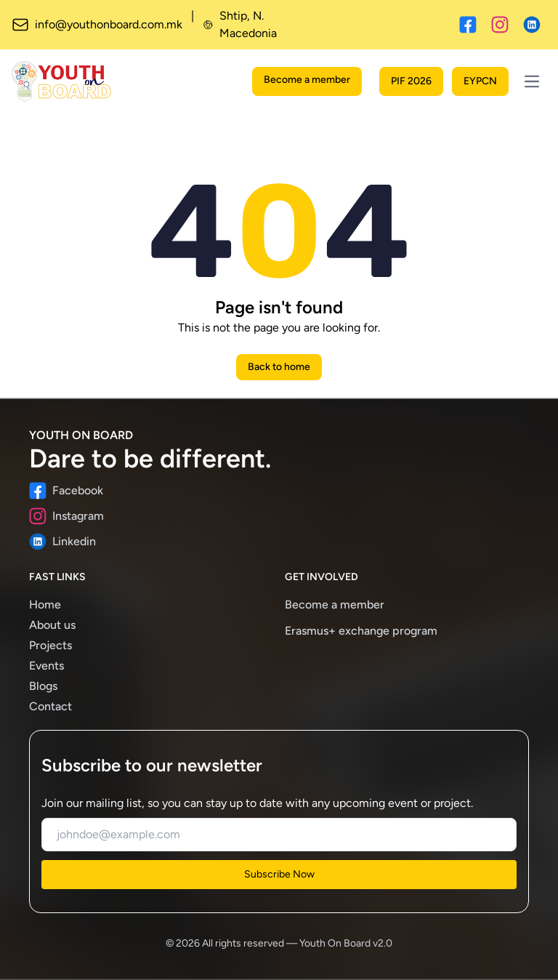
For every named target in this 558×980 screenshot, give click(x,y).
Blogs (43, 686)
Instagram (66, 516)
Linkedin (62, 542)
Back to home (279, 367)
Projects (50, 645)
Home (45, 605)
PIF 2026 (411, 81)
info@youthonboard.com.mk (97, 25)
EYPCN (480, 81)
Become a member (307, 80)
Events (46, 666)
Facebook (66, 491)
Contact (50, 706)
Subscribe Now (279, 874)
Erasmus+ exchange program (361, 631)
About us (52, 625)
